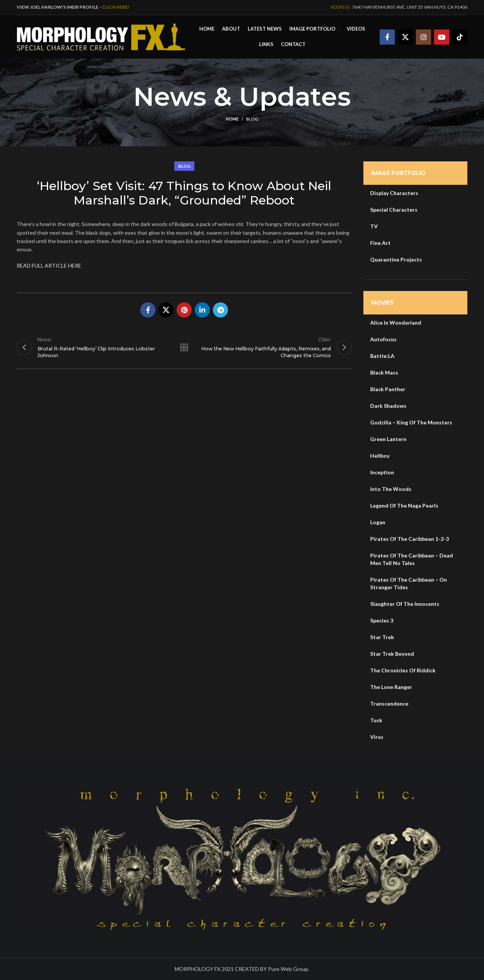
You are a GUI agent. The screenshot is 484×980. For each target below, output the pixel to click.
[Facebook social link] (387, 37)
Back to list (184, 347)
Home (232, 119)
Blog (252, 119)
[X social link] (405, 37)
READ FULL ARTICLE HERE (49, 266)
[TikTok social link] (460, 37)
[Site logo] (101, 36)
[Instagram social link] (423, 37)
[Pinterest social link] (184, 310)
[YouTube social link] (442, 37)
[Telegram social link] (220, 310)
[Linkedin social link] (202, 310)
